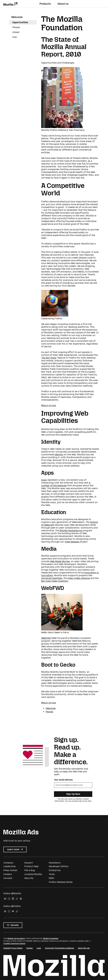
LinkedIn (13, 899)
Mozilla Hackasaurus (71, 531)
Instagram (9, 899)
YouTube (13, 911)
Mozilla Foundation (51, 938)
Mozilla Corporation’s (16, 938)
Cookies (30, 948)
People (16, 27)
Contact (8, 878)
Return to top (49, 405)
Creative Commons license (14, 944)
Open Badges (72, 542)
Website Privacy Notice (13, 948)
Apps (44, 480)
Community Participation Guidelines (59, 948)
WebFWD (46, 638)
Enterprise (55, 870)
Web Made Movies (60, 561)
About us (63, 4)
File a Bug (30, 870)
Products (45, 4)
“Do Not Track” (49, 358)
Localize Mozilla (33, 874)
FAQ (15, 37)
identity (59, 455)
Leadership (9, 866)
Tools (52, 874)
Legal (39, 948)
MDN (51, 878)
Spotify (21, 899)
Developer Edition (59, 866)
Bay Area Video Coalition (55, 581)
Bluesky (5, 899)
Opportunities (20, 22)
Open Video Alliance (79, 578)
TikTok (17, 899)
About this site (84, 948)
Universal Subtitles (52, 578)
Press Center (10, 870)
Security (29, 878)
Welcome (17, 17)
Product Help (31, 866)
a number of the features (66, 484)
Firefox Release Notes (61, 882)
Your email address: (64, 780)
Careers (8, 874)
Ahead (16, 32)
